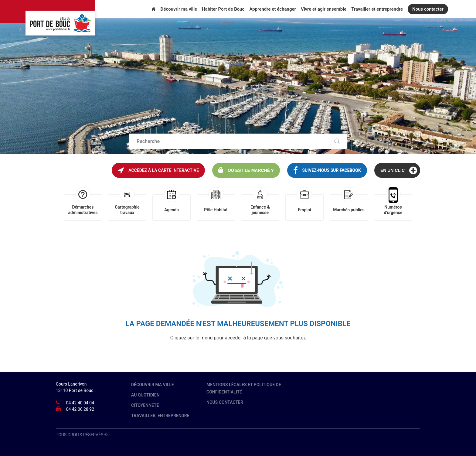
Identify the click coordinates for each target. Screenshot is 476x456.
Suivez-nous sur (327, 170)
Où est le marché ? (246, 170)
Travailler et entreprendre (377, 9)
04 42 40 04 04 (80, 403)
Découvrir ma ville (179, 9)
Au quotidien (145, 395)
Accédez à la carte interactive (158, 170)
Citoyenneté (145, 405)
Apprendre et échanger (272, 9)
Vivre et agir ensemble (324, 9)
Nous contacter (428, 9)
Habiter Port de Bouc (223, 9)
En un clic (399, 170)
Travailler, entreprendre (160, 416)
